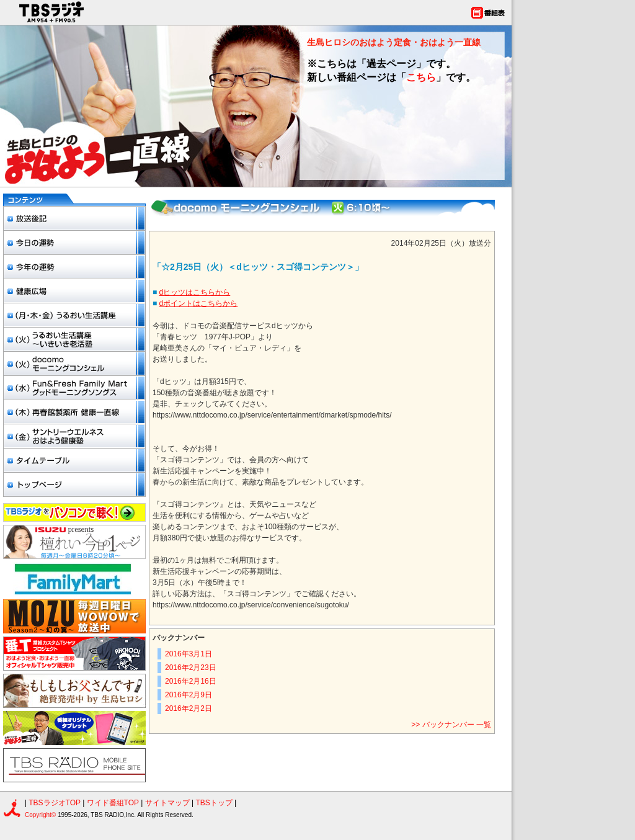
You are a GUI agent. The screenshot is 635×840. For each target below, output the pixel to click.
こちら (421, 77)
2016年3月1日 (189, 654)
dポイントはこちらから (199, 303)
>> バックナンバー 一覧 (451, 725)
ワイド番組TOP (113, 803)
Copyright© (41, 815)
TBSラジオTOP (55, 803)
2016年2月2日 (189, 708)
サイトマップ (168, 803)
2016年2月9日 (189, 695)
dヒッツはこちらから (195, 292)
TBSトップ (214, 803)
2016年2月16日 (191, 681)
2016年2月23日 (191, 668)
